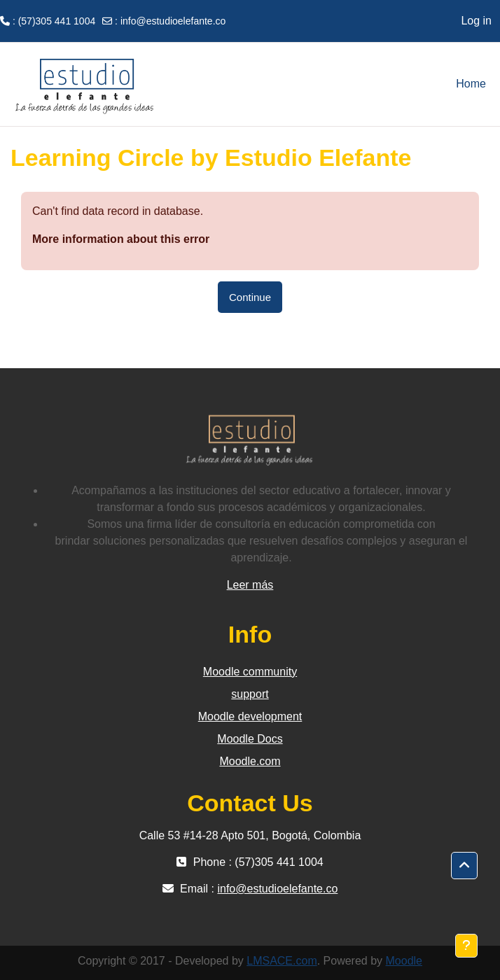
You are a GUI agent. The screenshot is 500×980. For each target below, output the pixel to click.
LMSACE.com (282, 961)
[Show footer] (466, 946)
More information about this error (121, 239)
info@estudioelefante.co (173, 21)
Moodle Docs (250, 739)
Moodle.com (250, 761)
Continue (250, 297)
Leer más (250, 585)
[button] (464, 866)
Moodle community (250, 672)
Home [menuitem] (471, 84)
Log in (476, 21)
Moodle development (250, 716)
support (250, 694)
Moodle (404, 961)
